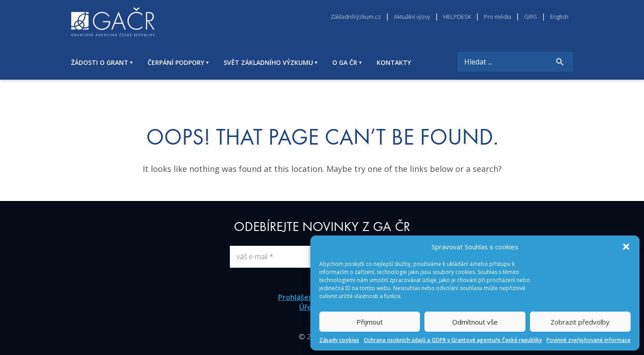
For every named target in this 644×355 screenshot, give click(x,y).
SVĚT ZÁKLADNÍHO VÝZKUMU (268, 62)
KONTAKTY (394, 62)
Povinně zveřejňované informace (589, 340)
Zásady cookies (339, 340)
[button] (626, 247)
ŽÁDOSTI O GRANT (100, 62)
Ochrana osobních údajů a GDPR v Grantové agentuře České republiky (453, 340)
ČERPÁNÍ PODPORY (176, 62)
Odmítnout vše (475, 322)
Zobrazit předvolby (580, 322)
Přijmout (370, 322)
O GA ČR (345, 62)
